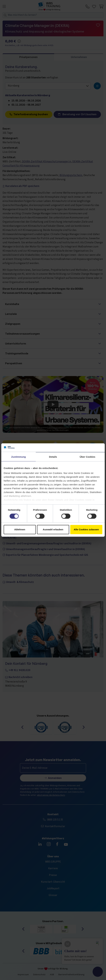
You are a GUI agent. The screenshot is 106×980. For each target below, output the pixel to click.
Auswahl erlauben (53, 529)
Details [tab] (53, 457)
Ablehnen (20, 529)
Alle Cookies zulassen (86, 529)
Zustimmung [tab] (19, 457)
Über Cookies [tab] (87, 457)
